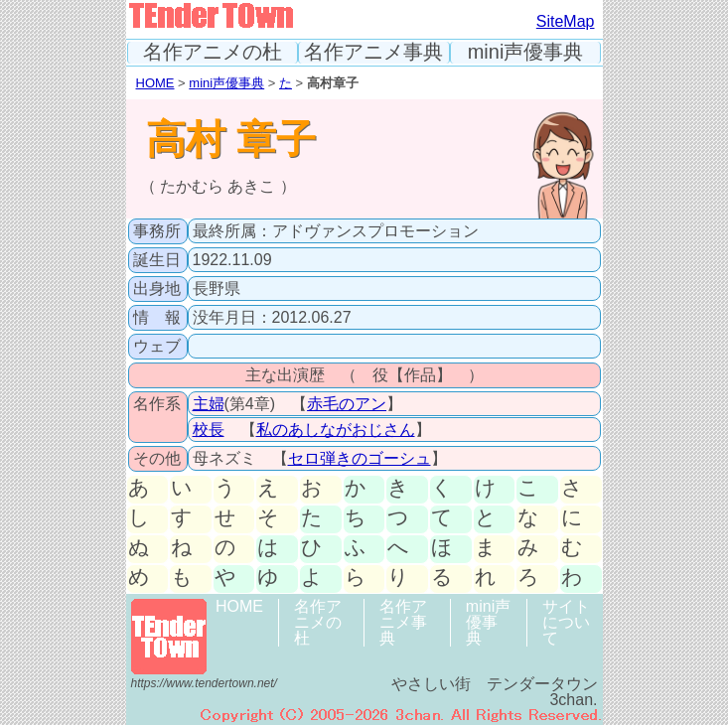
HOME (155, 83)
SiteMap (566, 21)
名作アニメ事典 (373, 52)
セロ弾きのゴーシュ (360, 458)
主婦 (209, 404)
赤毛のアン (347, 404)
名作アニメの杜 (213, 52)
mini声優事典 (526, 52)
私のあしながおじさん (336, 430)
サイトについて (566, 622)
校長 (209, 430)
